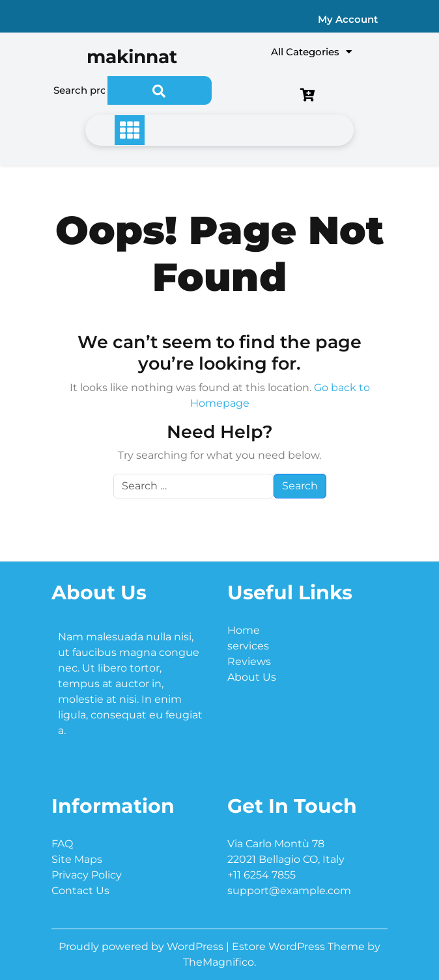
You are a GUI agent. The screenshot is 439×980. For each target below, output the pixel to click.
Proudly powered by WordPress (142, 946)
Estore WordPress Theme (300, 946)
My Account (348, 19)
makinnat (132, 57)
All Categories (311, 52)
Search (160, 90)
